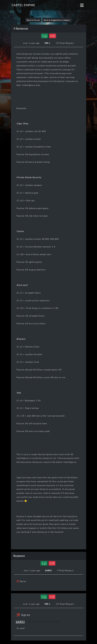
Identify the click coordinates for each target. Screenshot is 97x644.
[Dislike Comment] (52, 563)
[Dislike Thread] (53, 36)
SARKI (20, 622)
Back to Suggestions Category (57, 20)
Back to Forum (33, 20)
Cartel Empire (23, 5)
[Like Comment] (44, 563)
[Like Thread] (45, 36)
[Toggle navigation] (82, 5)
